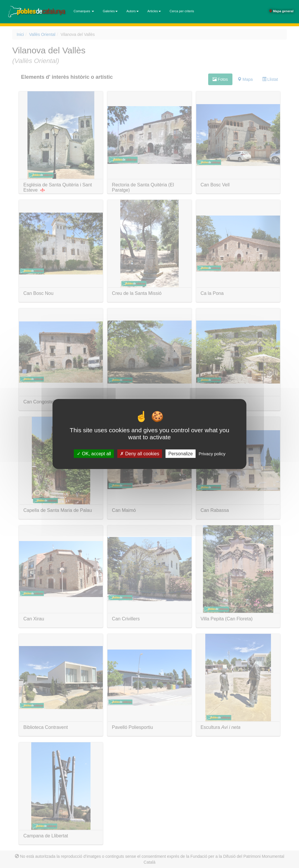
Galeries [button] (110, 11)
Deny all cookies (140, 454)
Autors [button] (133, 11)
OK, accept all (94, 454)
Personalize (180, 454)
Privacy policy (212, 454)
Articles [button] (154, 11)
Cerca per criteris (182, 11)
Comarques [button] (84, 11)
